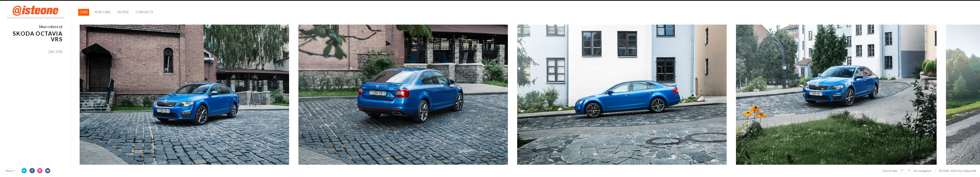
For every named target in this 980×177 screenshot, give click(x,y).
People (123, 12)
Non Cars (103, 12)
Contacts (144, 12)
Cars (84, 12)
